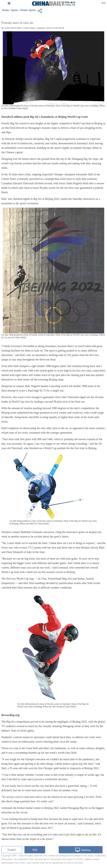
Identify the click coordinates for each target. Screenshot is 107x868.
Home (6, 10)
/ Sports (14, 10)
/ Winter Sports (27, 10)
